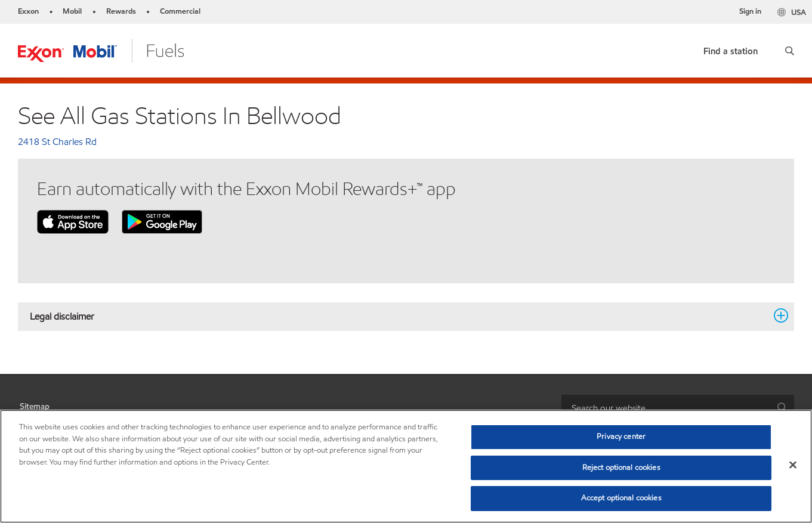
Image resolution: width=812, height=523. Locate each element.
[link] (731, 49)
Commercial (180, 11)
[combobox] (678, 408)
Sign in (750, 11)
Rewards (121, 11)
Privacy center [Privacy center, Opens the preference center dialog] (621, 437)
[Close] (793, 465)
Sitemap (35, 406)
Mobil (72, 11)
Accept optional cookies (621, 498)
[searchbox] (666, 408)
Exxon (28, 11)
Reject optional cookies (621, 468)
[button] (790, 51)
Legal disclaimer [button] (399, 316)
